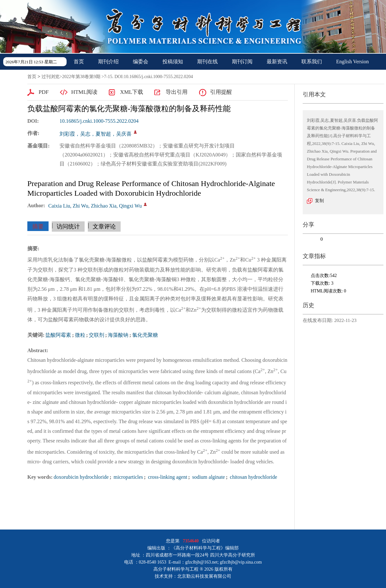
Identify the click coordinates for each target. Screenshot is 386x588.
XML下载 (132, 92)
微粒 (80, 335)
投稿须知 (173, 62)
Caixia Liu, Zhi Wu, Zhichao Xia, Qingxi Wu (95, 206)
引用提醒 (221, 92)
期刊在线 (207, 62)
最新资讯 (277, 62)
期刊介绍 (108, 62)
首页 (79, 62)
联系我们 (312, 62)
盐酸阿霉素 (58, 335)
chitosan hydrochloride (253, 477)
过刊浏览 (51, 77)
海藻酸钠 (118, 335)
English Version (352, 62)
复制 (319, 201)
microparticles (128, 477)
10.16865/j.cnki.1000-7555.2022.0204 (99, 121)
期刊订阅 (242, 62)
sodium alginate (208, 477)
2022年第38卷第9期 (81, 77)
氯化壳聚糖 (145, 335)
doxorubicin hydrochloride (81, 477)
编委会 (141, 62)
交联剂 (96, 335)
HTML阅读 (84, 92)
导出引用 (177, 92)
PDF (44, 92)
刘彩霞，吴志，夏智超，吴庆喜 (96, 134)
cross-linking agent (167, 477)
